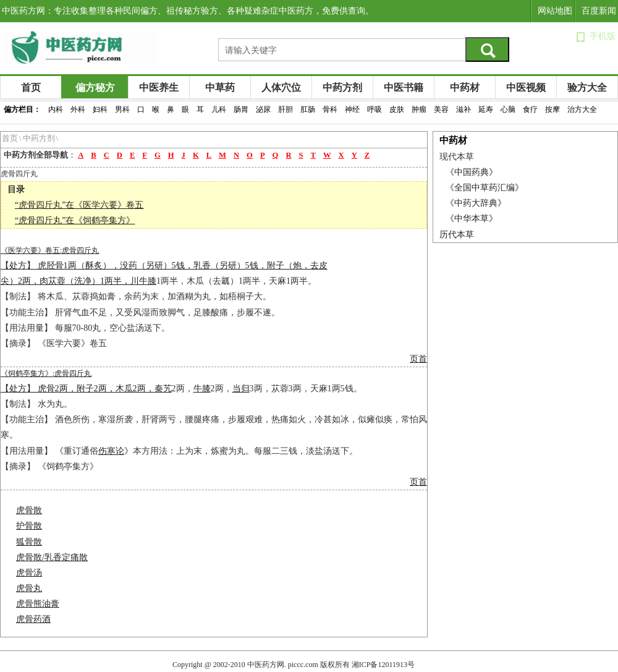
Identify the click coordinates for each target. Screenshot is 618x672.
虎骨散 (29, 510)
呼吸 (375, 109)
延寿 (486, 109)
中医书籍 (404, 87)
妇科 (100, 109)
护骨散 (29, 526)
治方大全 (582, 109)
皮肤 (397, 109)
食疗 (530, 109)
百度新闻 (599, 11)
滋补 (463, 109)
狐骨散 (29, 542)
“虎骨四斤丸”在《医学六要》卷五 (79, 205)
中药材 (465, 87)
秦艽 (163, 389)
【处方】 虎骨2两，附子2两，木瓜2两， (78, 389)
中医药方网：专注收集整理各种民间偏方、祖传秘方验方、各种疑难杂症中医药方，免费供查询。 (188, 11)
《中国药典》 (472, 172)
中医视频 (526, 87)
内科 (56, 109)
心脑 (508, 109)
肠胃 (241, 109)
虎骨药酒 (33, 619)
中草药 (220, 87)
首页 (31, 87)
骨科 (330, 109)
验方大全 (587, 87)
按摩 (552, 109)
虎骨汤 (29, 573)
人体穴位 (281, 87)
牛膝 (148, 281)
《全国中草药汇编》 (485, 188)
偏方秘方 (95, 87)
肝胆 (286, 109)
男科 (122, 109)
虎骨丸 (29, 588)
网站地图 (555, 11)
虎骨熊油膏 (38, 604)
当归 (241, 389)
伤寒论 (111, 451)
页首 (418, 359)
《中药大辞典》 (476, 203)
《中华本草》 (472, 219)
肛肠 (308, 109)
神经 (352, 109)
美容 (441, 109)
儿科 (219, 109)
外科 (78, 109)
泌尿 (263, 109)
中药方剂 (342, 87)
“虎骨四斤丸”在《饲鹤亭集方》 (75, 220)
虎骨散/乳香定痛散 (52, 557)
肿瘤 (419, 109)
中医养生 (159, 87)
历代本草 (457, 235)
